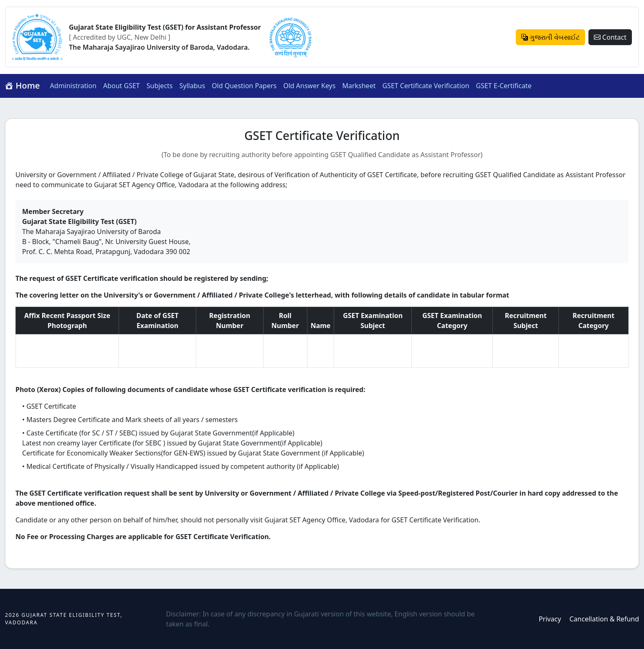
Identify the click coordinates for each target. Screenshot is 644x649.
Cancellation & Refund (604, 619)
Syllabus (193, 86)
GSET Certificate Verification (426, 86)
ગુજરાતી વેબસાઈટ (550, 37)
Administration (73, 86)
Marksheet (359, 86)
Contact (610, 37)
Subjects (160, 86)
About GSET (122, 86)
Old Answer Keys (309, 86)
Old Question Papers (244, 86)
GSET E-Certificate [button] (504, 86)
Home (23, 85)
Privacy (550, 619)
